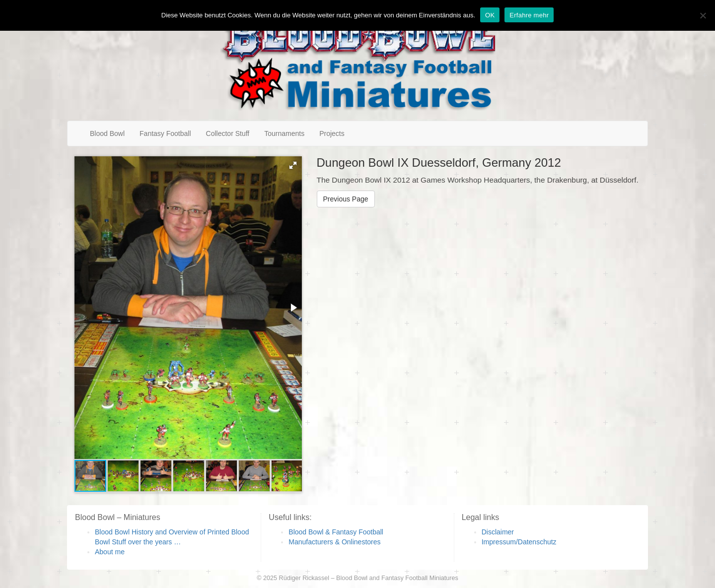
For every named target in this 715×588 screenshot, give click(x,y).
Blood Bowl (107, 133)
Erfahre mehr (529, 15)
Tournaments (284, 133)
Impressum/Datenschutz (519, 542)
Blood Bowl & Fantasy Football (336, 532)
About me (110, 552)
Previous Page (346, 199)
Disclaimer (498, 532)
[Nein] (703, 15)
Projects (332, 133)
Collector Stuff (228, 133)
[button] (293, 165)
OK (490, 15)
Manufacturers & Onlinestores (334, 542)
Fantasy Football (165, 133)
